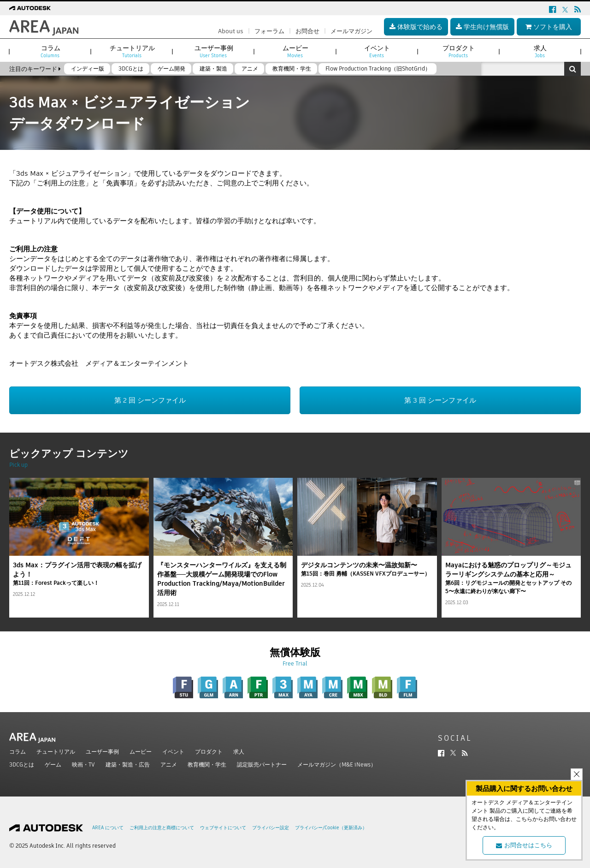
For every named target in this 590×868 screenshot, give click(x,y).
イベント (173, 752)
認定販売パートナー (262, 764)
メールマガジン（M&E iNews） (337, 764)
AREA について (108, 828)
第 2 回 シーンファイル (150, 400)
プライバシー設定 (271, 828)
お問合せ (307, 31)
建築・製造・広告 (128, 764)
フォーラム (269, 31)
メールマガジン (351, 31)
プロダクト (209, 752)
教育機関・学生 (207, 764)
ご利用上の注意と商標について (162, 828)
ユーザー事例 (102, 752)
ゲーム (53, 764)
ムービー (141, 752)
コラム (18, 752)
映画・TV (83, 764)
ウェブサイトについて (223, 828)
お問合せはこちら (524, 845)
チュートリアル (56, 752)
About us (231, 31)
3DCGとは (22, 764)
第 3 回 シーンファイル (440, 400)
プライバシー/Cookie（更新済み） (331, 828)
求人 (239, 752)
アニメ (169, 764)
